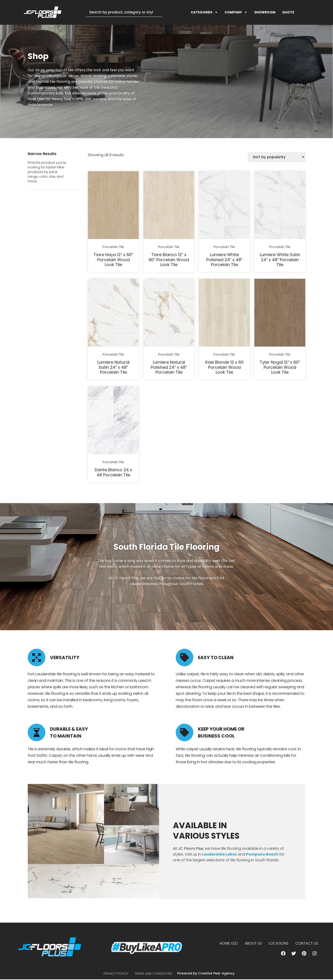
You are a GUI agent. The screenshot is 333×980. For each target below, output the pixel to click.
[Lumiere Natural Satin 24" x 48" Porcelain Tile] (113, 313)
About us (253, 943)
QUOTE (288, 12)
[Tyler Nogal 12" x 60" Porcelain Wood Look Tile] (280, 313)
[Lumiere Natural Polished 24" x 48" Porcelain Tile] (169, 313)
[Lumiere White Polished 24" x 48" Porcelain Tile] (224, 206)
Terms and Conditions (154, 974)
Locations (279, 943)
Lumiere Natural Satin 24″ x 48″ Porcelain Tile (113, 367)
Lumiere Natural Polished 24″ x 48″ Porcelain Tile (169, 367)
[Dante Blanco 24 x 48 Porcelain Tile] (113, 421)
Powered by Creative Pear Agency (206, 974)
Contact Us (307, 943)
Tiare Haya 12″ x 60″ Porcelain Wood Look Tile (113, 260)
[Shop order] (277, 157)
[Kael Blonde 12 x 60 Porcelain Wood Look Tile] (224, 313)
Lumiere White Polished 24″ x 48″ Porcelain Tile (224, 260)
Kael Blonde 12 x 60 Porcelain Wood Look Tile (224, 367)
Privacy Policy (116, 974)
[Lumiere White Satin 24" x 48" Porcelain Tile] (280, 206)
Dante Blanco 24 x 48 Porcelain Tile (113, 472)
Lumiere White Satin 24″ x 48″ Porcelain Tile (280, 260)
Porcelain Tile (113, 247)
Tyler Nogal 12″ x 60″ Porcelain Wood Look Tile (280, 367)
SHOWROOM (265, 12)
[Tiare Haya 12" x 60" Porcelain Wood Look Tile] (113, 206)
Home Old (229, 943)
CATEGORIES (204, 12)
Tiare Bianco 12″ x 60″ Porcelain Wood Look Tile (169, 260)
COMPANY (236, 12)
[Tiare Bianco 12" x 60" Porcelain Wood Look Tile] (169, 206)
